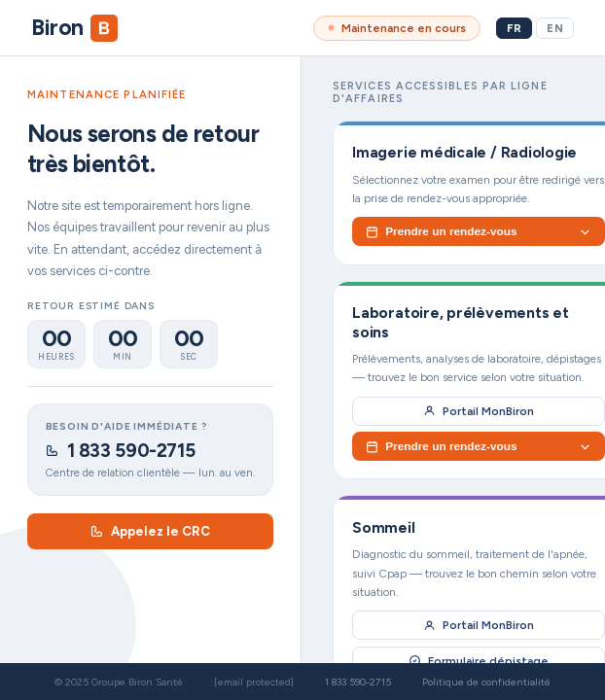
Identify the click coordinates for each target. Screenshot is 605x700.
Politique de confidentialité (486, 682)
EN (555, 28)
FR (514, 28)
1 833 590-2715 (121, 451)
